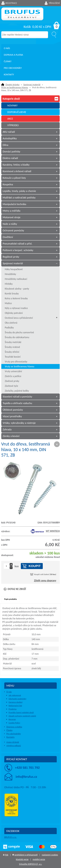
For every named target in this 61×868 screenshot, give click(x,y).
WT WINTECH (45, 531)
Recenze (12, 719)
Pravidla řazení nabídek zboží (21, 712)
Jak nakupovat (15, 695)
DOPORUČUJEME (17, 112)
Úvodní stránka (12, 85)
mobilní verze (39, 859)
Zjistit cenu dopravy (45, 581)
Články (8, 61)
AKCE (10, 119)
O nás (7, 48)
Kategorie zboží (31, 99)
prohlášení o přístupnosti (26, 855)
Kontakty (9, 75)
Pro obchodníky (13, 68)
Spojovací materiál (32, 85)
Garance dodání (15, 702)
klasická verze (22, 859)
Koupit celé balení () (45, 574)
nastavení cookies (50, 855)
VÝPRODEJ (13, 125)
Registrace (11, 3)
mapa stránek (13, 742)
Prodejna (12, 709)
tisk (7, 855)
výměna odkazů (14, 746)
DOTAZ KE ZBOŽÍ (17, 589)
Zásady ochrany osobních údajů (22, 716)
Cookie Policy (14, 723)
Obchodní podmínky (17, 699)
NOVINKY (12, 105)
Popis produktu (11, 599)
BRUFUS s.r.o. (10, 837)
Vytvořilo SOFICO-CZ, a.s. (31, 864)
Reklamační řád (15, 706)
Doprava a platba (13, 55)
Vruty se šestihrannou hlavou (15, 87)
